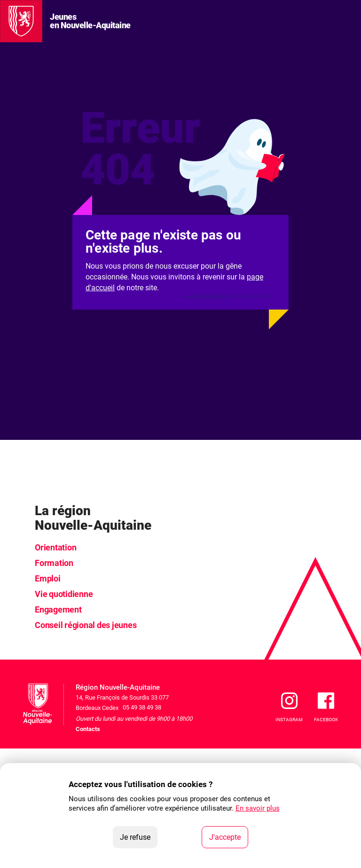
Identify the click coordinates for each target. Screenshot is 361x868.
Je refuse (139, 836)
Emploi (48, 578)
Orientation (55, 547)
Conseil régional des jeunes (86, 625)
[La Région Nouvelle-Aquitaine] (21, 21)
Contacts (88, 729)
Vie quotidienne (64, 594)
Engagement (58, 609)
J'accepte (229, 836)
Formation (54, 563)
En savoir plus (258, 808)
